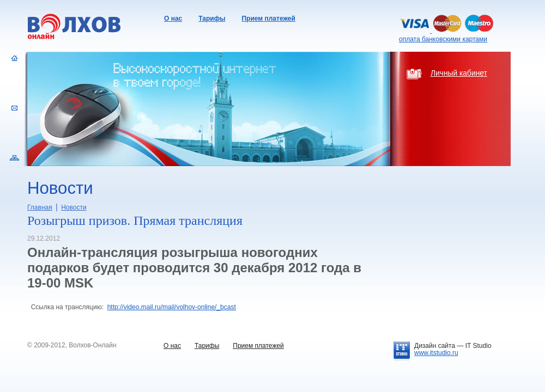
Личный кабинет (459, 73)
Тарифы (212, 19)
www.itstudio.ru (436, 353)
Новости (74, 207)
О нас (173, 19)
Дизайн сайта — (453, 346)
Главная (40, 207)
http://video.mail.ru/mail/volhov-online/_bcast (172, 307)
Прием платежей (268, 19)
